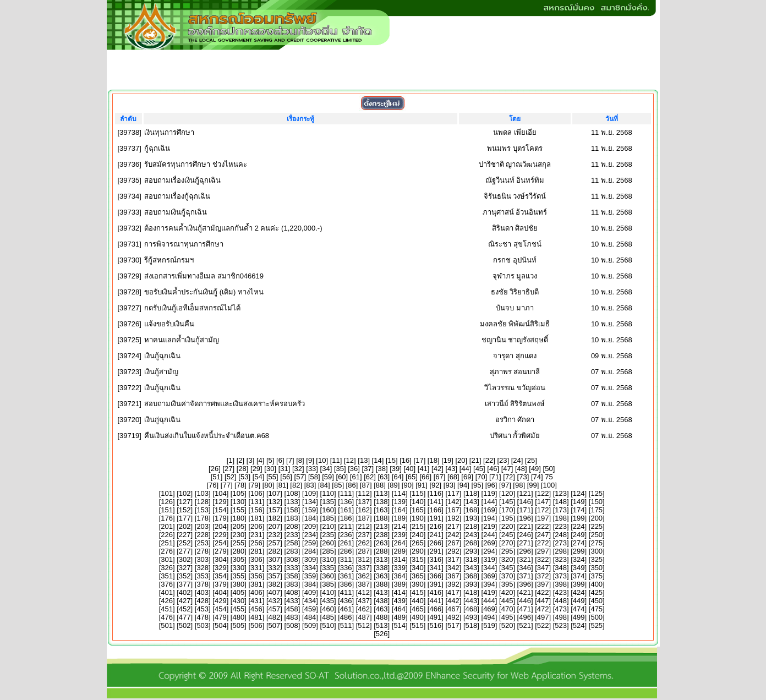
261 (346, 543)
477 (185, 617)
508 (292, 625)
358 (292, 576)
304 (221, 559)
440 (418, 601)
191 (435, 518)
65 (412, 477)
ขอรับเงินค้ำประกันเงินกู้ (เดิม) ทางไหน (204, 292)
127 (185, 502)
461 (346, 609)
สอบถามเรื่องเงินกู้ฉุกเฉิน (182, 180)
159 (310, 510)
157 (275, 510)
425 (597, 592)
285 (328, 551)
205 (238, 526)
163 (382, 510)
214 (400, 526)
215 (418, 526)
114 (400, 493)
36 (354, 469)
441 (435, 601)
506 (256, 625)
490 (418, 617)
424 (579, 592)
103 (203, 493)
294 (489, 551)
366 (435, 576)
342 (453, 568)
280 (238, 551)
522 (543, 625)
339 (400, 568)
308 (292, 559)
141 (435, 502)
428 (203, 601)
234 (310, 535)
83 (310, 485)
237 (364, 535)
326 (167, 568)
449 (579, 601)
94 (463, 485)
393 (472, 584)
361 (346, 576)
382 (275, 584)
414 (400, 592)
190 (418, 518)
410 (328, 592)
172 (543, 510)
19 (447, 460)
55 (272, 477)
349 (579, 568)
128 (203, 502)
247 (543, 535)
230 (238, 535)
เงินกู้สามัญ (161, 372)
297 (543, 551)
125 (597, 493)
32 (298, 469)
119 (489, 493)
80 (268, 485)
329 (221, 568)
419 (489, 592)
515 (418, 625)
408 (292, 592)
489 (400, 617)
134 (310, 502)
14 (377, 460)
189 (400, 518)
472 (543, 609)
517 (453, 625)
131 (256, 502)
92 (435, 485)
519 (489, 625)
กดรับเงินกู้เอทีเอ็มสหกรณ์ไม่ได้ (192, 308)
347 (543, 568)
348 (561, 568)
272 (543, 543)
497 (543, 617)
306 (256, 559)
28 (242, 469)
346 (525, 568)
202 (185, 526)
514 (400, 625)
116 (435, 493)
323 (561, 559)
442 (453, 601)
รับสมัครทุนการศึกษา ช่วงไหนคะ (196, 164)
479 (221, 617)
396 (525, 584)
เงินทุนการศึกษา (169, 132)
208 (292, 526)
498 (561, 617)
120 (507, 493)
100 (549, 485)
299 (579, 551)
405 (238, 592)
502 (185, 625)
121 (525, 493)
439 (400, 601)
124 (579, 493)
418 (472, 592)
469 (489, 609)
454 (221, 609)
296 (525, 551)
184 (310, 518)
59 (328, 477)
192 (453, 518)
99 (533, 485)
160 (328, 510)
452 (185, 609)
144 (489, 502)
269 (489, 543)
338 (382, 568)
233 (292, 535)
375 (597, 576)
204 (221, 526)
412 (364, 592)
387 (364, 584)
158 (292, 510)
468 (472, 609)
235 (328, 535)
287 (364, 551)
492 (453, 617)
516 (435, 625)
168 (472, 510)
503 (203, 625)
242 (453, 535)
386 (346, 584)
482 (275, 617)
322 (543, 559)
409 (310, 592)
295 (507, 551)
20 (461, 460)
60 (342, 477)
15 (392, 460)
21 (475, 460)
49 (535, 469)
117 (453, 493)
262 (364, 543)
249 (579, 535)
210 (328, 526)
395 (507, 584)
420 (507, 592)
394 (489, 584)
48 (521, 469)
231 (256, 535)
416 (435, 592)
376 (167, 584)
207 (275, 526)
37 (368, 469)
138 (382, 502)
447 (543, 601)
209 (310, 526)
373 (561, 576)
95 (477, 485)
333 (292, 568)
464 (400, 609)
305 (238, 559)
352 (185, 576)
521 (525, 625)
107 (275, 493)
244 (489, 535)
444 (489, 601)
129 (221, 502)
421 (525, 592)
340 (418, 568)
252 (185, 543)
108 (292, 493)
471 (525, 609)
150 (597, 502)
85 (338, 485)
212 (364, 526)
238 (382, 535)
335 (328, 568)
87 (366, 485)
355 (238, 576)
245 (507, 535)
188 (382, 518)
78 (240, 485)
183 (292, 518)
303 (203, 559)
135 (328, 502)
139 (400, 502)
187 (364, 518)
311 (346, 559)
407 (275, 592)
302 (185, 559)
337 (364, 568)
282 (275, 551)
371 (525, 576)
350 (597, 568)
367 (453, 576)
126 (167, 502)
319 (489, 559)
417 (453, 592)
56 (286, 477)
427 (185, 601)
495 (507, 617)
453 (203, 609)
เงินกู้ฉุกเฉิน (162, 356)
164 (400, 510)
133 (292, 502)
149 (579, 502)
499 (579, 617)
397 (543, 584)
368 (472, 576)
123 (561, 493)
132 (275, 502)
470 (507, 609)
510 (328, 625)
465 (418, 609)
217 (453, 526)
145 (507, 502)
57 (300, 477)
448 (561, 601)
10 (322, 460)
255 (238, 543)
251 (167, 543)
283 (292, 551)
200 (597, 518)
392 (453, 584)
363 (382, 576)
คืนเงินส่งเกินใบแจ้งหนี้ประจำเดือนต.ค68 (207, 436)
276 (167, 551)
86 (352, 485)
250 (597, 535)
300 (597, 551)
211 (346, 526)
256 (256, 543)
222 (543, 526)
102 (185, 493)
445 (507, 601)
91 (422, 485)
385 (328, 584)
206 (256, 526)
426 (167, 601)
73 (523, 477)
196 (525, 518)
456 (256, 609)
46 (493, 469)
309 (310, 559)
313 (382, 559)
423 (561, 592)
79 (254, 485)
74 (537, 477)
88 (380, 485)
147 (543, 502)
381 (256, 584)
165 (418, 510)
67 (439, 477)
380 (238, 584)
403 (203, 592)
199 (579, 518)
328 (203, 568)
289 (400, 551)
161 (346, 510)
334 (310, 568)
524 (579, 625)
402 (185, 592)
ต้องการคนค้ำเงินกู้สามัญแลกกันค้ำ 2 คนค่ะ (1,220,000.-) (233, 228)
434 (310, 601)
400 (597, 584)
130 (238, 502)
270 (507, 543)
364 (400, 576)
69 (467, 477)
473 (561, 609)
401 (167, 592)
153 (203, 510)
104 (221, 493)
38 (381, 469)
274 (579, 543)
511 (346, 625)
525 (597, 625)
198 (561, 518)
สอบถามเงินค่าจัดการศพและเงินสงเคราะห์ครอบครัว (225, 404)
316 (435, 559)
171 (525, 510)
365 (418, 576)
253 (203, 543)
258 (292, 543)
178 (203, 518)
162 (364, 510)
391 (435, 584)
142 (453, 502)
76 (212, 485)
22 (489, 460)
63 (384, 477)
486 (346, 617)
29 (256, 469)
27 (228, 469)
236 (346, 535)
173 (561, 510)
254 (221, 543)
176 (167, 518)
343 (472, 568)
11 (336, 460)
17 (419, 460)
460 (328, 609)
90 (407, 485)
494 (489, 617)
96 (491, 485)
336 (346, 568)
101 (167, 493)
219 (489, 526)
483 (292, 617)
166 (435, 510)
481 (256, 617)
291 (435, 551)
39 (396, 469)
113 (382, 493)
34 (326, 469)
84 (324, 485)
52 (231, 477)
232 (275, 535)
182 (275, 518)
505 (238, 625)
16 (406, 460)
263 (382, 543)
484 (310, 617)
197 (543, 518)
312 (364, 559)
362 (364, 576)
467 (453, 609)
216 (435, 526)
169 (489, 510)
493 (472, 617)
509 (310, 625)
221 (525, 526)
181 (256, 518)
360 (328, 576)
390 (418, 584)
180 (238, 518)
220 (507, 526)
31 (284, 469)
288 (382, 551)
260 (328, 543)
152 (185, 510)
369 (489, 576)
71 (495, 477)
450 (597, 601)
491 (435, 617)
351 (167, 576)
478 (203, 617)
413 (382, 592)
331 (256, 568)
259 (310, 543)
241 (435, 535)
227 (185, 535)
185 (328, 518)
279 (221, 551)
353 (203, 576)
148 (561, 502)
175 (597, 510)
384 (310, 584)
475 (597, 609)
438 (382, 601)
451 (167, 609)
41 (423, 469)
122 (543, 493)
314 (400, 559)
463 (382, 609)
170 (507, 510)
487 (364, 617)
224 (579, 526)
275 (597, 543)
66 (425, 477)
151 (167, 510)
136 (346, 502)
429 (221, 601)
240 (418, 535)
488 (382, 617)
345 (507, 568)
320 (507, 559)
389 (400, 584)
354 (221, 576)
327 (185, 568)
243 (472, 535)
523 (561, 625)
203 (203, 526)
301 (167, 559)
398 (561, 584)
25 (531, 460)
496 (525, 617)
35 (340, 469)
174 (579, 510)
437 (364, 601)
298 (561, 551)
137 (364, 502)
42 (437, 469)
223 (561, 526)
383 (292, 584)
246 (525, 535)
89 (393, 485)
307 (275, 559)
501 (167, 625)
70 (481, 477)
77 (226, 485)
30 (270, 469)
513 (382, 625)
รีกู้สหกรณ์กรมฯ (169, 260)
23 (503, 460)
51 (216, 477)
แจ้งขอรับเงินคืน (169, 324)
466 (435, 609)
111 (346, 493)
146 (525, 502)
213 (382, 526)
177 (185, 518)
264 (400, 543)
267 (453, 543)
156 (256, 510)
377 (185, 584)
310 (328, 559)
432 (275, 601)
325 (597, 559)
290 (418, 551)
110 (328, 493)
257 (275, 543)
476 (167, 617)
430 (238, 601)
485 (328, 617)
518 (472, 625)
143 (472, 502)
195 (507, 518)
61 (355, 477)
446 (525, 601)
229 (221, 535)
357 (275, 576)
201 (167, 526)
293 (472, 551)
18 (433, 460)
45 (479, 469)
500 (597, 617)
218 (472, 526)
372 (543, 576)
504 (221, 625)
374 (579, 576)
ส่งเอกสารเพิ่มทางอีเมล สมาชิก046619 (204, 276)
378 (203, 584)
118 (472, 493)
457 (275, 609)
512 (364, 625)
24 (517, 460)
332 (275, 568)
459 (310, 609)
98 (519, 485)
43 (451, 469)
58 (314, 477)
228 (203, 535)
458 (292, 609)
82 (296, 485)
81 (282, 485)
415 (418, 592)
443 (472, 601)
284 (310, 551)
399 (579, 584)
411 (346, 592)
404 (221, 592)
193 (472, 518)
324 (579, 559)
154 (221, 510)
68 (453, 477)
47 (507, 469)
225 (597, 526)
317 (453, 559)
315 (418, 559)
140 (418, 502)
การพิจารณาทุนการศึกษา (184, 244)
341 (435, 568)
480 (238, 617)
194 (489, 518)
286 (346, 551)
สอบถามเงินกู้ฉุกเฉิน (176, 212)
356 (256, 576)
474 (579, 609)
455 (238, 609)
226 (167, 535)
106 (256, 493)
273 (561, 543)
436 (346, 601)
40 (409, 469)
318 (472, 559)
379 (221, 584)
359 (310, 576)
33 (312, 469)
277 (185, 551)
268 (472, 543)
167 (453, 510)
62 (370, 477)
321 (525, 559)
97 (505, 485)
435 (328, 601)
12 (350, 460)
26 (215, 469)
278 (203, 551)
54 (258, 477)
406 (256, 592)
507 (275, 625)
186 (346, 518)
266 (435, 543)
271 (525, 543)
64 (397, 477)
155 (238, 510)
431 (256, 601)
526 (382, 634)
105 (238, 493)
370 (507, 576)
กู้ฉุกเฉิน (157, 148)
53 (244, 477)
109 (310, 493)
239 (400, 535)
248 (561, 535)
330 (238, 568)
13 (364, 460)
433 (292, 601)
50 (549, 469)
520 (507, 625)
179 (221, 518)
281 (256, 551)
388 (382, 584)
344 (489, 568)
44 (465, 469)
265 (418, 543)
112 (364, 493)
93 (449, 485)
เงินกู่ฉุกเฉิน (162, 420)
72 (509, 477)
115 (418, 493)
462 (364, 609)
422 (543, 592)
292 (453, 551)
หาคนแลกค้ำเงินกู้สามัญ (182, 340)
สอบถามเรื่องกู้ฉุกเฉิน (177, 196)
